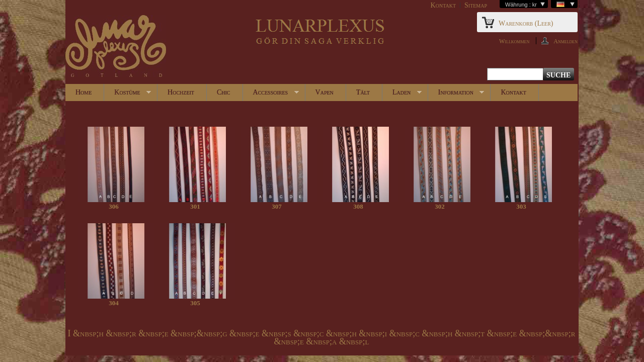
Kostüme (128, 95)
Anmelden (566, 41)
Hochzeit (181, 92)
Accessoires (271, 95)
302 (440, 206)
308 (358, 206)
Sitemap (476, 5)
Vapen (325, 92)
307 (277, 206)
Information (456, 95)
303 (521, 206)
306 (114, 206)
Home (84, 92)
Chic (224, 92)
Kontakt (443, 5)
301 (195, 206)
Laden (402, 95)
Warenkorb (526, 23)
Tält (363, 92)
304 (114, 303)
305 (195, 303)
